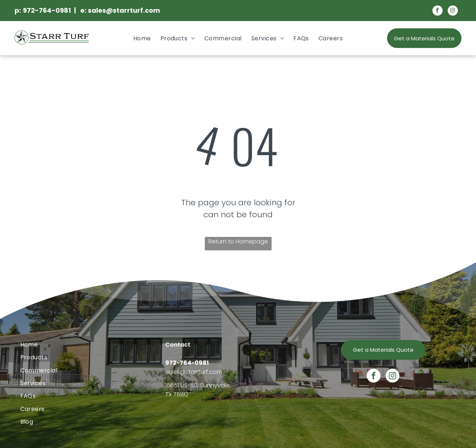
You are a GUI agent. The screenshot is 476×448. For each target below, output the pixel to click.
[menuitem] (142, 38)
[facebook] (438, 11)
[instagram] (453, 11)
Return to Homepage (238, 241)
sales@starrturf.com (194, 372)
